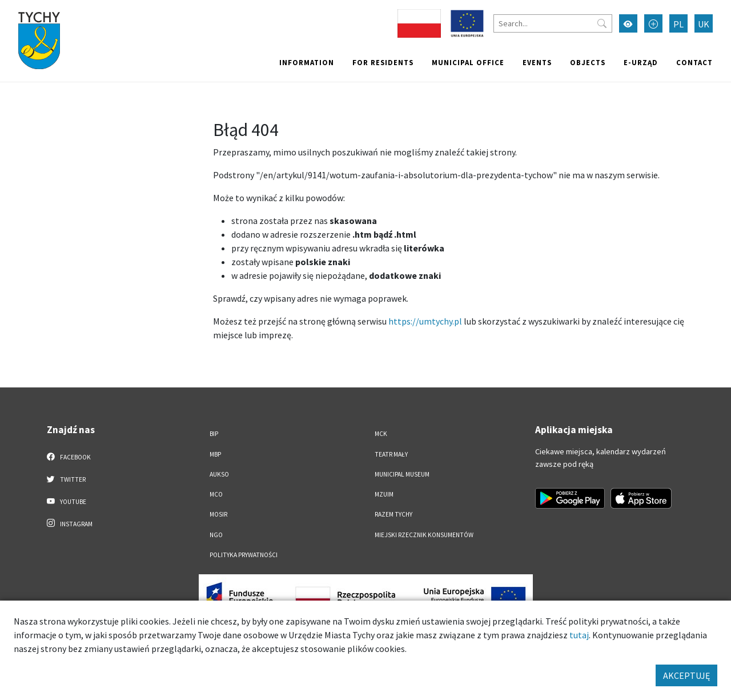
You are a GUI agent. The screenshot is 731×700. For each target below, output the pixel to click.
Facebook (69, 457)
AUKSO (219, 474)
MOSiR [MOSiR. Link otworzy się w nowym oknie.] (218, 514)
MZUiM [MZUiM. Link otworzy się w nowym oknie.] (384, 494)
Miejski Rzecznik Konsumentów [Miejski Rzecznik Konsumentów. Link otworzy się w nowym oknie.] (424, 535)
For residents (383, 62)
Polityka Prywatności (244, 555)
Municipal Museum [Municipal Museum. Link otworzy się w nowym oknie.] (402, 474)
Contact (694, 62)
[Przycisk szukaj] (602, 23)
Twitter (66, 479)
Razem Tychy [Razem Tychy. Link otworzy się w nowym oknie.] (393, 514)
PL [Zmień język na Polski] (678, 24)
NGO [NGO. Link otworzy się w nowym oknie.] (216, 535)
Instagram (70, 523)
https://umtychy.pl (425, 321)
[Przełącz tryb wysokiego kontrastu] (628, 23)
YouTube (67, 501)
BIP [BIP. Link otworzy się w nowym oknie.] (214, 434)
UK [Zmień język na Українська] (704, 24)
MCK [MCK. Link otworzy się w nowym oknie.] (381, 434)
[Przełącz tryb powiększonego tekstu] (653, 23)
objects (588, 62)
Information (307, 62)
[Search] (553, 23)
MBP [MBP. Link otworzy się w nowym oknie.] (215, 454)
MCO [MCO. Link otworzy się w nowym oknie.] (216, 494)
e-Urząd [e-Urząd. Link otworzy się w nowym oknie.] (641, 62)
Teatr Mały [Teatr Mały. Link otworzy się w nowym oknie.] (391, 454)
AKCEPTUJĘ (686, 675)
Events (537, 62)
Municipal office (468, 62)
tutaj (579, 635)
